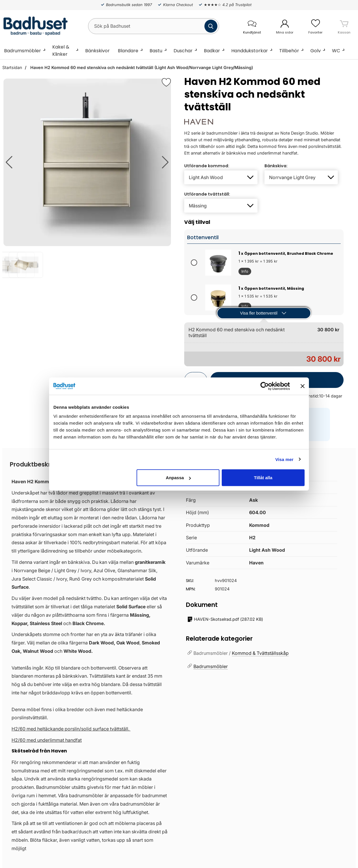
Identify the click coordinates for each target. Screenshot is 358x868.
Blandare (128, 51)
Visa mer (284, 459)
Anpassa (178, 478)
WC (336, 51)
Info (243, 272)
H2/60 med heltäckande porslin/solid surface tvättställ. (71, 729)
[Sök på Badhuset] (154, 26)
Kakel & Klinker (61, 51)
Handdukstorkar (250, 51)
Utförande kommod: (207, 166)
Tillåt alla (263, 478)
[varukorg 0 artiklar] (344, 26)
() (225, 619)
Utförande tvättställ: (207, 194)
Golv (316, 51)
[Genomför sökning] (211, 26)
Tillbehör (289, 51)
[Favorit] (166, 82)
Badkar (212, 51)
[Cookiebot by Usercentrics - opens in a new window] (265, 386)
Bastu (156, 51)
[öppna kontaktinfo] (252, 26)
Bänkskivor (97, 51)
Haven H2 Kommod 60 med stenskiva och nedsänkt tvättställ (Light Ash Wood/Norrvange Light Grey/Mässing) (141, 67)
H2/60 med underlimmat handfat (47, 740)
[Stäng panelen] (303, 386)
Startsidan (12, 67)
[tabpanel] (89, 658)
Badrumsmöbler (23, 51)
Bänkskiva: (276, 166)
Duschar (183, 51)
